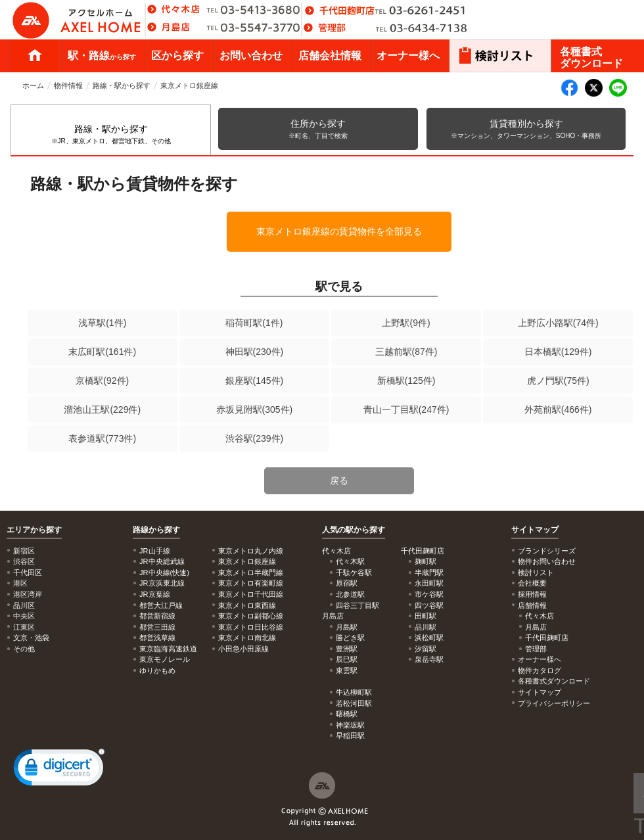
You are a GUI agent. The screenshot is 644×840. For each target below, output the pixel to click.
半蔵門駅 (429, 572)
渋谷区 (24, 561)
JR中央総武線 (162, 561)
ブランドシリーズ (547, 551)
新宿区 (24, 551)
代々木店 (540, 616)
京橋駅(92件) (102, 381)
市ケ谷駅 (429, 594)
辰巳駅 (347, 659)
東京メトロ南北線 (247, 638)
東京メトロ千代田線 (251, 594)
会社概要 (532, 583)
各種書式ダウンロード (591, 58)
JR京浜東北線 (162, 583)
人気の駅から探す (354, 530)
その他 (24, 649)
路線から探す (156, 530)
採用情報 (532, 594)
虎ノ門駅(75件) (558, 381)
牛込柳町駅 (354, 692)
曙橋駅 (347, 714)
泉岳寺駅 (429, 659)
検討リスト (536, 572)
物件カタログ (540, 670)
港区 (20, 583)
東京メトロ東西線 (247, 605)
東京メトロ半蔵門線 (251, 572)
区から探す (177, 56)
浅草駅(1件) (102, 323)
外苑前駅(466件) (558, 409)
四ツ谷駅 (429, 605)
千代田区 (28, 572)
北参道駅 (350, 594)
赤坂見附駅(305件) (255, 409)
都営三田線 (157, 627)
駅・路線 (102, 56)
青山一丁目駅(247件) (406, 409)
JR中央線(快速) (164, 572)
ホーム (35, 56)
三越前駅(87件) (406, 352)
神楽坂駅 (350, 725)
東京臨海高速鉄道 (168, 649)
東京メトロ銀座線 (189, 85)
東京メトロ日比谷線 (251, 627)
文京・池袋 (31, 638)
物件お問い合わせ (547, 561)
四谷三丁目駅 (357, 605)
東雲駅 (347, 670)
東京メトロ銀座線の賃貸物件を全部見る (339, 231)
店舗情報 (532, 605)
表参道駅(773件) (102, 438)
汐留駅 (425, 649)
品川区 (24, 605)
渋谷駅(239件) (255, 438)
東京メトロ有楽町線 (251, 583)
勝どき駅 (350, 638)
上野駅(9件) (406, 323)
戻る (339, 480)
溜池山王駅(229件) (102, 409)
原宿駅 (347, 583)
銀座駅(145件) (255, 381)
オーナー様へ (408, 56)
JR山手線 (155, 551)
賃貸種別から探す (526, 129)
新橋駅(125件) (406, 381)
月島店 (536, 627)
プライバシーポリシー (554, 703)
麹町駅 (425, 561)
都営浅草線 (157, 638)
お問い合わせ (251, 56)
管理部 (536, 649)
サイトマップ (535, 530)
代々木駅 (350, 561)
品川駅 (425, 627)
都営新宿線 (157, 616)
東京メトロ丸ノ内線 (251, 551)
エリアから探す (34, 530)
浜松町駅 (429, 638)
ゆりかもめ (157, 670)
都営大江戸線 (161, 605)
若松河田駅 (354, 703)
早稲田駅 (350, 735)
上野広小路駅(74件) (558, 323)
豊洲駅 (347, 649)
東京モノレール (165, 659)
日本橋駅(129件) (558, 352)
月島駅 (347, 627)
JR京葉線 (155, 594)
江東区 (24, 627)
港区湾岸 (28, 594)
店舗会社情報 (330, 56)
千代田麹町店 (547, 638)
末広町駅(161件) (102, 352)
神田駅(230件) (255, 352)
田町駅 (425, 616)
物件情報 (68, 85)
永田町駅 (429, 583)
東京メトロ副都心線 (251, 616)
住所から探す (318, 129)
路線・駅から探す (122, 85)
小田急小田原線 (243, 649)
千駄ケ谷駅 (354, 572)
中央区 (24, 616)
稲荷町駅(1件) (254, 323)
